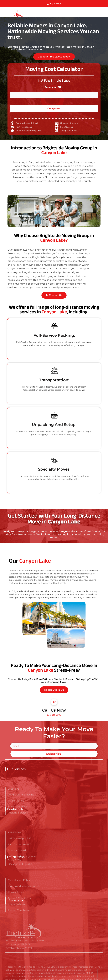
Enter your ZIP (54, 87)
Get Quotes (54, 108)
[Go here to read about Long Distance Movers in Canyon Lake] (12, 16)
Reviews (16, 901)
